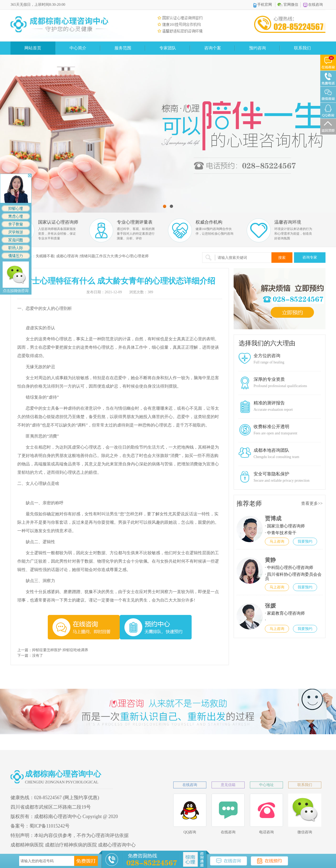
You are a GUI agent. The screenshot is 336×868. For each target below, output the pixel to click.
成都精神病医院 (27, 845)
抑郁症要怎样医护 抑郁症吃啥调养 (60, 650)
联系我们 (302, 48)
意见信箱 (228, 785)
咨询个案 (213, 48)
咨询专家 (310, 257)
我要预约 (305, 541)
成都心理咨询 (67, 256)
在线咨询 (313, 5)
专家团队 (168, 48)
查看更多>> (312, 503)
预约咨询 (258, 48)
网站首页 (33, 48)
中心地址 (266, 785)
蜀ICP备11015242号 (49, 826)
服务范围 (123, 48)
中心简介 (78, 48)
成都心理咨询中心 (117, 845)
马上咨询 (277, 541)
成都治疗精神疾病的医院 (71, 845)
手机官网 (263, 5)
